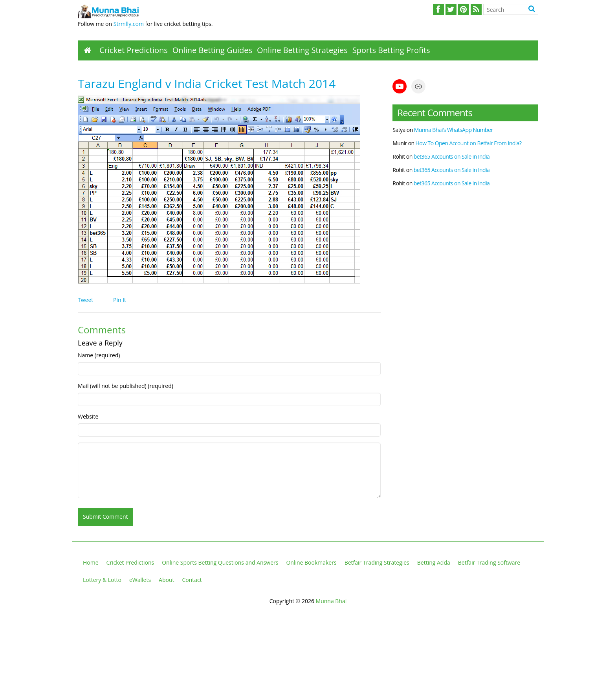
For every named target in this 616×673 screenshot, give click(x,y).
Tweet (85, 300)
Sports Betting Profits (391, 50)
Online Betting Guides (212, 50)
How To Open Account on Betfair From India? (469, 143)
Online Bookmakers (311, 562)
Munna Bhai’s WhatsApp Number (454, 130)
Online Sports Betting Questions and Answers (220, 562)
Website (88, 416)
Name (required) (99, 355)
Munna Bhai (331, 601)
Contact (192, 580)
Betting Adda (434, 562)
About (166, 580)
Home (91, 562)
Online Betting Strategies (302, 50)
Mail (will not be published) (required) (126, 386)
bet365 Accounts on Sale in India (452, 156)
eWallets (140, 580)
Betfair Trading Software (489, 562)
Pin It (120, 300)
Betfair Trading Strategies (377, 562)
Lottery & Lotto (102, 580)
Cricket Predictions (134, 50)
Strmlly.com (129, 24)
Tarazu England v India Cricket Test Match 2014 (207, 83)
